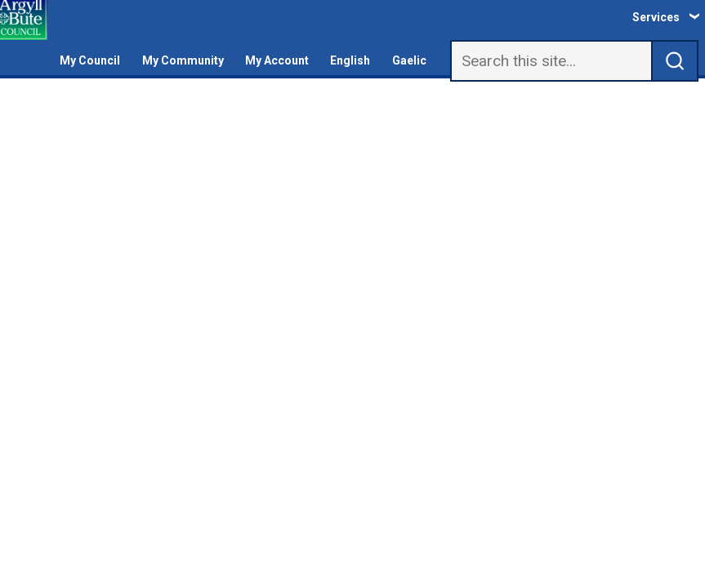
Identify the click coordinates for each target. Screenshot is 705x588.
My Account (277, 60)
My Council (90, 60)
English (350, 60)
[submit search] (675, 61)
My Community (183, 60)
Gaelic (409, 60)
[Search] (551, 61)
